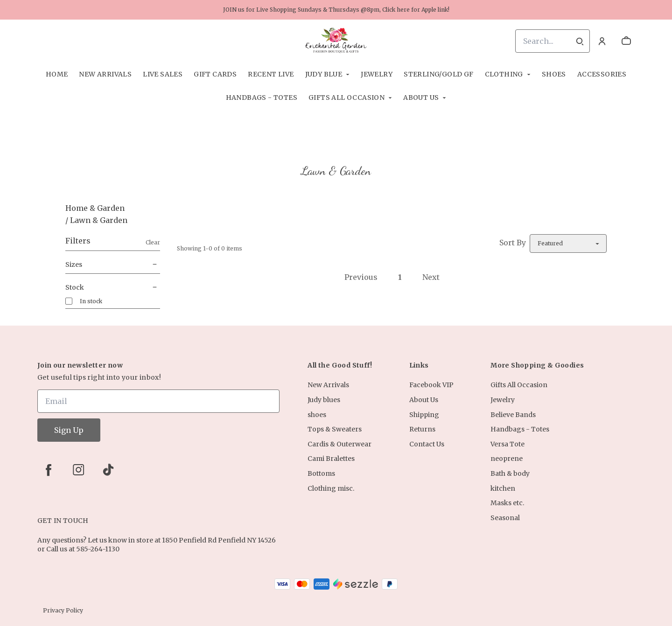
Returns (422, 429)
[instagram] (78, 470)
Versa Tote (507, 444)
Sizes (113, 264)
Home (57, 74)
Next (431, 277)
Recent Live (271, 74)
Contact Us (427, 444)
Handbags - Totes (262, 97)
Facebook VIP (431, 385)
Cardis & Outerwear (339, 444)
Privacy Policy (63, 610)
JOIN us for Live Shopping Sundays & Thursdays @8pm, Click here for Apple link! (336, 10)
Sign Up (69, 430)
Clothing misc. (331, 488)
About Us (421, 97)
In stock (91, 301)
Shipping (424, 415)
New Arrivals (105, 74)
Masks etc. (507, 503)
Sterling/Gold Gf (438, 74)
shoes (554, 74)
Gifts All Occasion (346, 97)
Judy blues (324, 400)
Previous (361, 277)
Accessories (602, 74)
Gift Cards (215, 74)
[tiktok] (108, 470)
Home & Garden (95, 208)
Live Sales (163, 74)
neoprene (507, 459)
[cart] (626, 41)
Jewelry (377, 74)
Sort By (513, 243)
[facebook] (49, 470)
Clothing (504, 74)
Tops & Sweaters (335, 429)
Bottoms (321, 473)
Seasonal (505, 518)
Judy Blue (324, 74)
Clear (153, 242)
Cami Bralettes (331, 459)
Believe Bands (513, 415)
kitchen (503, 488)
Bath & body (510, 473)
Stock (113, 287)
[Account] (602, 41)
